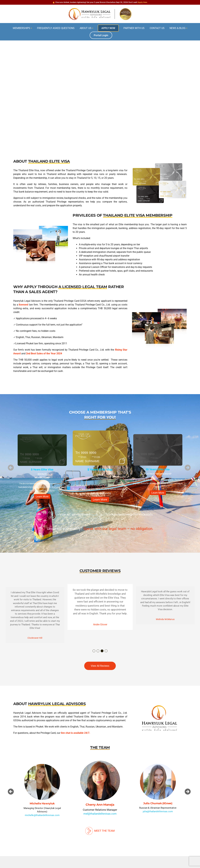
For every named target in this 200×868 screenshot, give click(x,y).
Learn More (42, 496)
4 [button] (106, 651)
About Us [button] (86, 28)
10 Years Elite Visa (158, 469)
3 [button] (102, 651)
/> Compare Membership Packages (125, 515)
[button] (11, 468)
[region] (100, 84)
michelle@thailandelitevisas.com (42, 815)
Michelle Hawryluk (42, 804)
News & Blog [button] (177, 28)
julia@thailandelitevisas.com (158, 811)
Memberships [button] (21, 28)
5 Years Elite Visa (42, 470)
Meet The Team (100, 831)
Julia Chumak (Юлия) (158, 803)
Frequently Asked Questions (56, 28)
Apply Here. (143, 2)
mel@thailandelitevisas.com (100, 814)
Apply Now (108, 28)
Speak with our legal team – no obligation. (118, 529)
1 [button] (94, 651)
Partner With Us (134, 28)
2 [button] (98, 651)
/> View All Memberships (69, 515)
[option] (42, 467)
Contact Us (157, 28)
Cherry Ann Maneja (100, 805)
